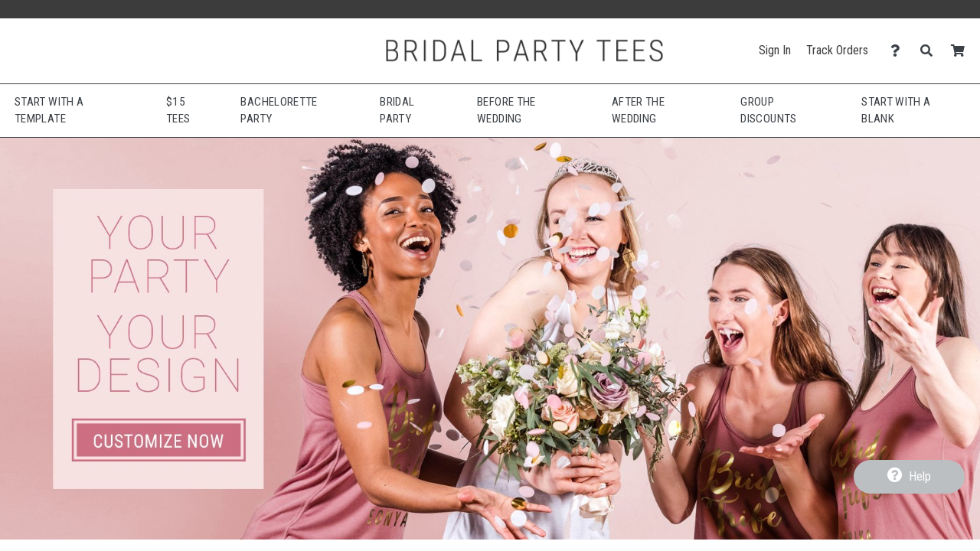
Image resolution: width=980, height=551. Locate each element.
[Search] (931, 51)
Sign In (775, 50)
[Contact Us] (899, 51)
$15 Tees (178, 111)
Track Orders (837, 50)
